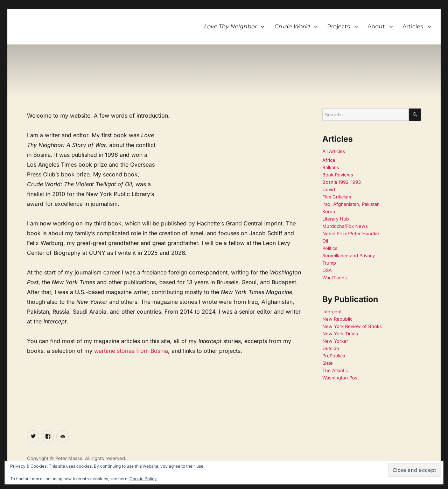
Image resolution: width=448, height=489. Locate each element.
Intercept (332, 312)
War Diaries (335, 278)
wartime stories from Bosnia (131, 351)
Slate (328, 363)
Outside (331, 348)
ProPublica (334, 356)
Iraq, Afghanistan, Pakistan (351, 204)
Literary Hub (336, 219)
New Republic (337, 319)
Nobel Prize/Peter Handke (351, 233)
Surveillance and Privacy (349, 256)
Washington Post (341, 378)
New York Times (340, 334)
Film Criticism (337, 197)
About (376, 26)
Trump (329, 263)
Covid (329, 189)
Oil (325, 241)
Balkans (331, 167)
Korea (329, 211)
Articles (413, 26)
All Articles (334, 151)
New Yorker (335, 341)
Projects (339, 26)
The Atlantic (335, 370)
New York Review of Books (352, 326)
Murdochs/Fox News (345, 226)
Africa (329, 160)
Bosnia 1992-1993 (342, 182)
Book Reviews (338, 175)
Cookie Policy (143, 479)
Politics (330, 248)
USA (327, 270)
